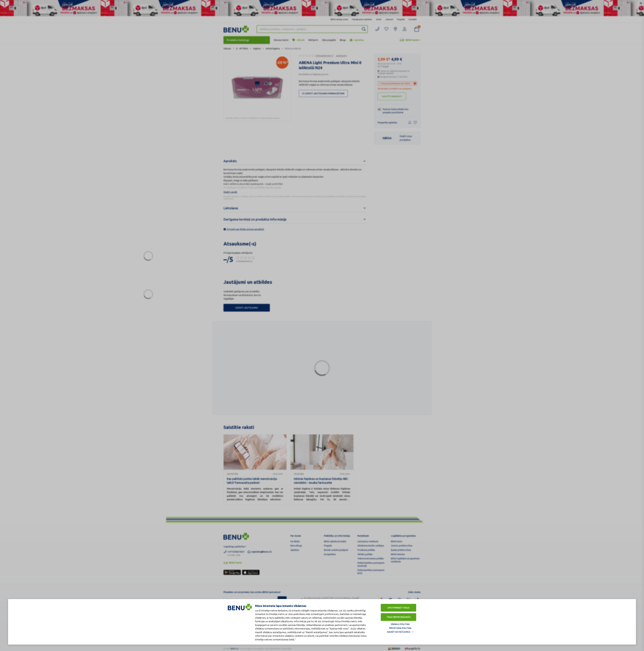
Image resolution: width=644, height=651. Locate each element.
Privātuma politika (400, 628)
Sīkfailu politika (400, 624)
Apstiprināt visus (398, 608)
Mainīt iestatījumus (399, 632)
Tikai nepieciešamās (399, 617)
